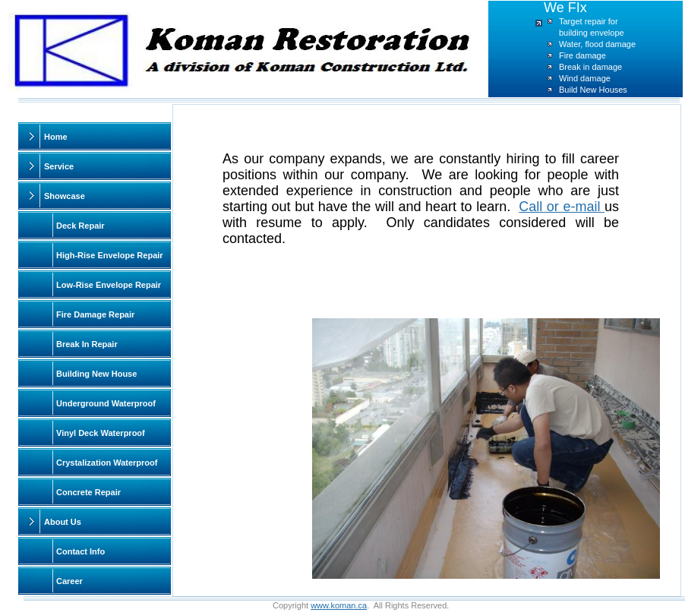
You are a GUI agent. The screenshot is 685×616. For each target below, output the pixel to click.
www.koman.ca (339, 605)
